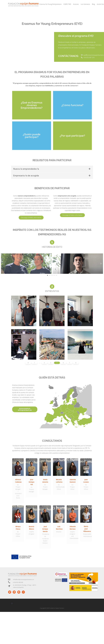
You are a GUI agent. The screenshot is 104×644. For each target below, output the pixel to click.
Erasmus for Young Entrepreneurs (51, 4)
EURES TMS (67, 4)
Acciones (76, 4)
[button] (47, 275)
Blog (93, 4)
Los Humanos (85, 4)
